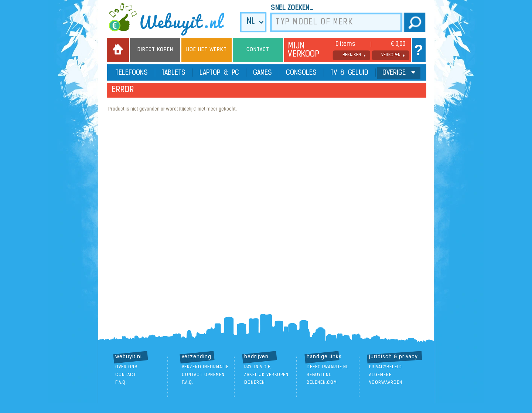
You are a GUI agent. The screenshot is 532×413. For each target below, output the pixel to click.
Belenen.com (322, 383)
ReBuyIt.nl (319, 375)
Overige (399, 73)
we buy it (171, 19)
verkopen (391, 55)
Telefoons (132, 73)
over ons (127, 367)
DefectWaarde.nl (328, 367)
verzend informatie (205, 367)
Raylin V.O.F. (258, 367)
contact (126, 375)
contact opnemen (203, 375)
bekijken (352, 55)
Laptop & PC (219, 73)
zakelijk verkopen (266, 375)
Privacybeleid (386, 367)
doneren (255, 383)
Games (262, 73)
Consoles (301, 73)
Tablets (174, 73)
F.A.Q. (121, 383)
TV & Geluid (349, 73)
